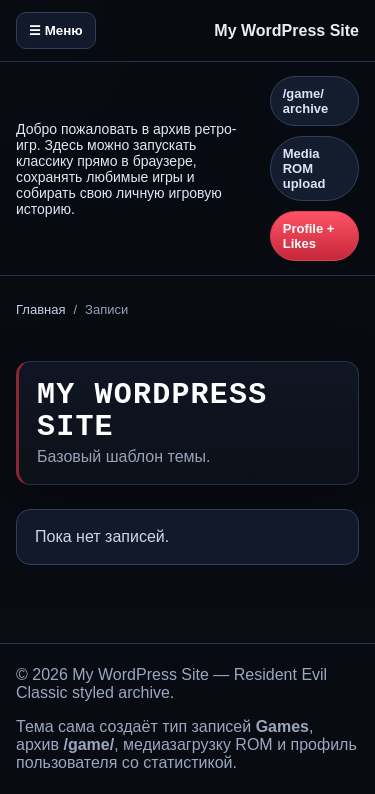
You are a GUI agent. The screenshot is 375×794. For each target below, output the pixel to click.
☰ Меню (56, 30)
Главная (40, 309)
